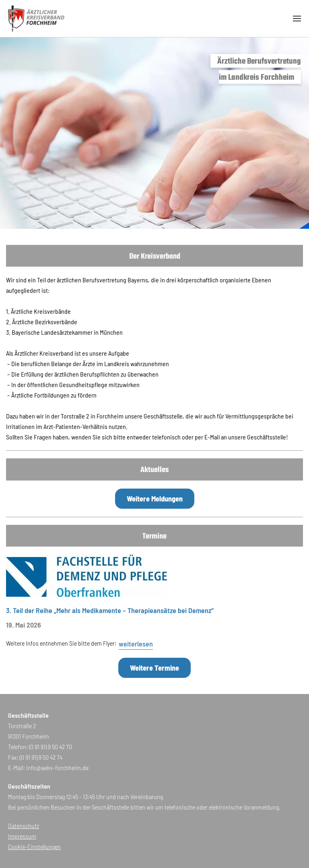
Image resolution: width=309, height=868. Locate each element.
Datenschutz (24, 826)
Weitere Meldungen (155, 499)
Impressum (22, 836)
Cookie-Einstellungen (34, 846)
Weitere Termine (154, 668)
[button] (297, 19)
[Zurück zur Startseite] (36, 19)
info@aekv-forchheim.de (57, 768)
